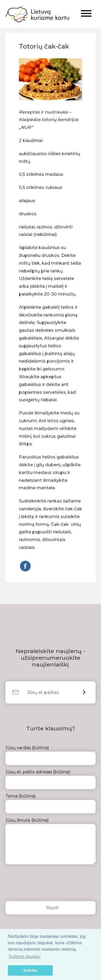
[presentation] (46, 884)
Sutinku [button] (30, 970)
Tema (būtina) (50, 803)
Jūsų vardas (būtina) (50, 755)
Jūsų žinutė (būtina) (50, 841)
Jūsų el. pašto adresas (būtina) (50, 779)
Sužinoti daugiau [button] (25, 957)
